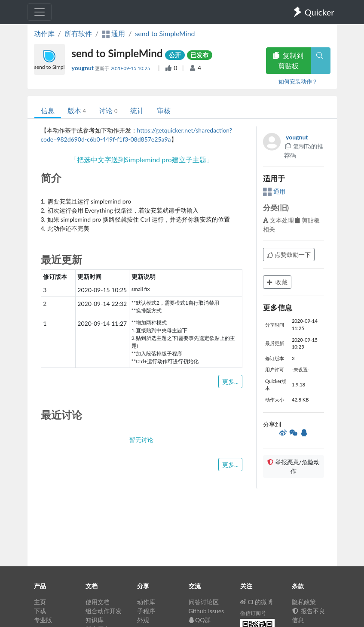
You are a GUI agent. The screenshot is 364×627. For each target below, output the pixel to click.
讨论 (108, 110)
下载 (40, 611)
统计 (137, 110)
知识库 (95, 620)
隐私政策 (304, 602)
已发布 (199, 55)
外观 (143, 620)
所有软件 (78, 33)
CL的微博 (257, 602)
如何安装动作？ (298, 81)
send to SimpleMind (165, 33)
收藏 (277, 282)
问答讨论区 (204, 602)
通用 (274, 191)
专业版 (43, 620)
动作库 (44, 33)
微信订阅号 (253, 613)
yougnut (84, 68)
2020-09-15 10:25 (131, 68)
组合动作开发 (104, 611)
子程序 (146, 611)
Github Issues (206, 611)
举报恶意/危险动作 (294, 466)
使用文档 (98, 602)
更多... (230, 381)
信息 (48, 110)
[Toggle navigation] (40, 12)
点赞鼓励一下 (289, 255)
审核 (164, 110)
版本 (77, 110)
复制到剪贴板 (288, 60)
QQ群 (200, 620)
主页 (40, 602)
